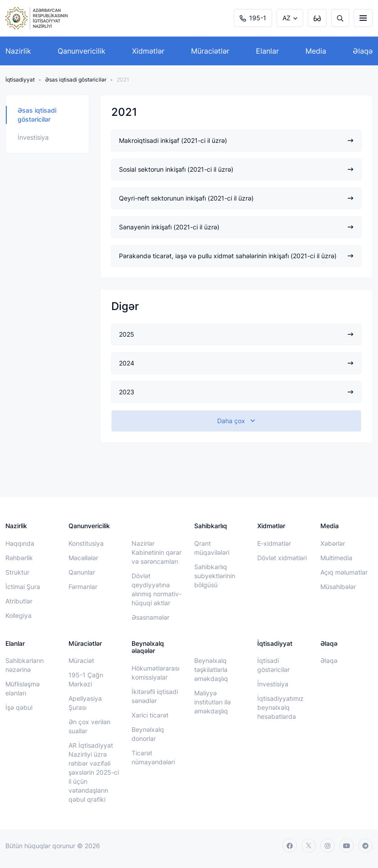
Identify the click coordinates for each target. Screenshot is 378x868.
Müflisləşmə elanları (23, 688)
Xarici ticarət (150, 715)
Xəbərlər (333, 543)
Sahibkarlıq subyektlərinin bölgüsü (215, 576)
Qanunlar (82, 572)
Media (316, 51)
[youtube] (346, 845)
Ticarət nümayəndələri (153, 757)
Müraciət (81, 660)
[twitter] (309, 845)
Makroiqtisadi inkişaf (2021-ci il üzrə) (236, 140)
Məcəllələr (83, 558)
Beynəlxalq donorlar (148, 734)
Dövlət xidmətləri (282, 558)
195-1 (253, 18)
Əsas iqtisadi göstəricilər (76, 80)
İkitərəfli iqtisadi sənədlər (155, 696)
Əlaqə (363, 51)
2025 (236, 334)
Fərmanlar (83, 587)
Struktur (17, 572)
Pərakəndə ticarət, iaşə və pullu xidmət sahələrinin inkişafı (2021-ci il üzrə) (236, 256)
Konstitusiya (86, 543)
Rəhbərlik (19, 558)
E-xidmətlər (274, 543)
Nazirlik (18, 51)
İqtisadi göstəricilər (273, 665)
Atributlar (19, 601)
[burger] (363, 18)
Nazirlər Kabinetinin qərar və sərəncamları (157, 552)
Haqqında (20, 543)
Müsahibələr (338, 587)
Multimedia (336, 558)
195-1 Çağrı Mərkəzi (86, 679)
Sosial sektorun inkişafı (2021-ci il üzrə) (236, 169)
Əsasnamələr (150, 617)
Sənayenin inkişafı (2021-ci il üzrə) (236, 227)
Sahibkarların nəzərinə (25, 665)
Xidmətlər (148, 51)
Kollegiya (18, 615)
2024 (236, 363)
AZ (287, 18)
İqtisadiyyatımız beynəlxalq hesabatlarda (280, 707)
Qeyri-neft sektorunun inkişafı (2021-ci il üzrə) (236, 198)
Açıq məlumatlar (344, 572)
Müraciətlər (210, 51)
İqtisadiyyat (20, 80)
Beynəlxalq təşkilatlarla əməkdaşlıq (211, 669)
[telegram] (365, 845)
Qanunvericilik (82, 51)
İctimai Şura (23, 587)
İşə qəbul (19, 707)
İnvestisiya (33, 137)
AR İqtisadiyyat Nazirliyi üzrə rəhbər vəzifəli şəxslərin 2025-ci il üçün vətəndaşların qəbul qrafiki (94, 772)
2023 (236, 392)
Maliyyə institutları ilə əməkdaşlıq (212, 702)
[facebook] (290, 845)
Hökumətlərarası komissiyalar (155, 673)
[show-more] (236, 421)
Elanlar (267, 51)
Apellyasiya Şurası (85, 703)
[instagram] (328, 845)
